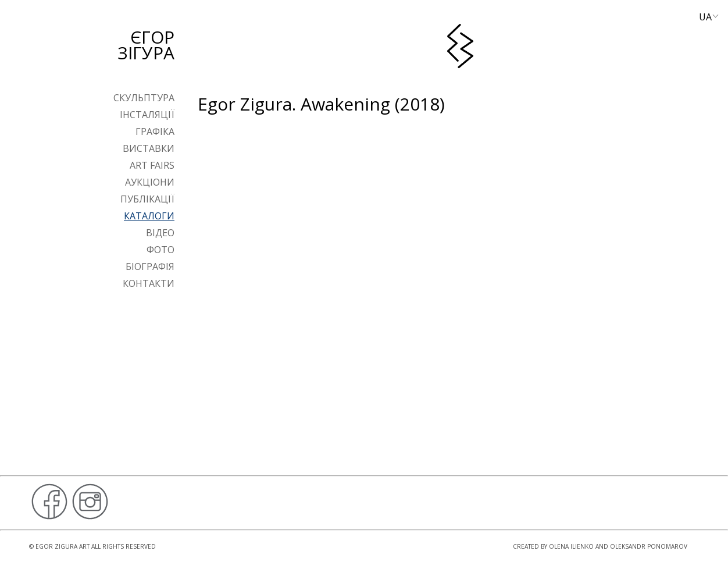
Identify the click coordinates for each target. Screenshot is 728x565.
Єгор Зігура (146, 45)
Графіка (155, 132)
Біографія (150, 266)
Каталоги (149, 216)
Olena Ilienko (571, 546)
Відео (160, 233)
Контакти (149, 283)
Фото (160, 250)
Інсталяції (147, 115)
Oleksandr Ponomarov (649, 546)
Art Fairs (152, 165)
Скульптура (144, 98)
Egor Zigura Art (63, 546)
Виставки (149, 148)
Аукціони (150, 182)
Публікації (147, 199)
